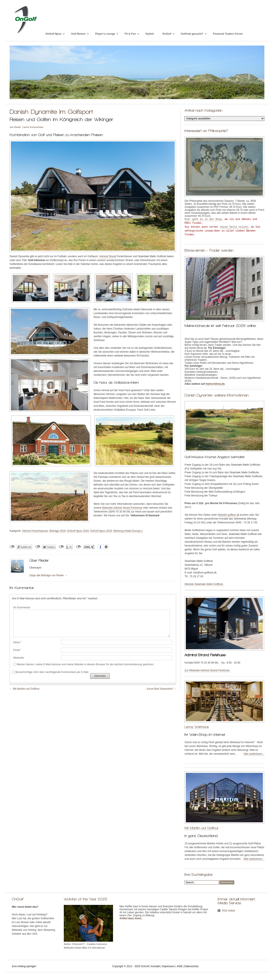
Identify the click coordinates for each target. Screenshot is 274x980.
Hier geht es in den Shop (203, 219)
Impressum (168, 966)
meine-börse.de (215, 384)
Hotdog (32, 930)
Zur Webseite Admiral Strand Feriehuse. (207, 670)
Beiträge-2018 (57, 531)
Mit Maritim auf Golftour (26, 689)
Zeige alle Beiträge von (48, 575)
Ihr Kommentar (22, 607)
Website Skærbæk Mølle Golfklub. (204, 584)
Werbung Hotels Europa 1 (128, 531)
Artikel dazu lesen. (131, 918)
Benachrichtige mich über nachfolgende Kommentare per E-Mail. (51, 672)
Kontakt (156, 966)
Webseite (19, 658)
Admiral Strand (108, 256)
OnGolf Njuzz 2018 (78, 531)
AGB (179, 966)
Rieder (18, 127)
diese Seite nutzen (234, 227)
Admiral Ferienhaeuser (35, 531)
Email (17, 650)
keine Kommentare (33, 127)
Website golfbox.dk (229, 515)
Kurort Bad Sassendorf (160, 689)
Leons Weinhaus (197, 727)
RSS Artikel (229, 911)
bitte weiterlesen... (254, 754)
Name (17, 642)
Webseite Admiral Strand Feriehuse (122, 508)
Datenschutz (191, 966)
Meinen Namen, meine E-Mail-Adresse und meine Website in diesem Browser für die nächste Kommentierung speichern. (86, 664)
